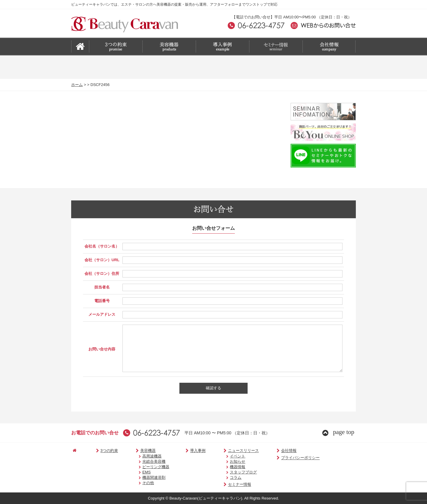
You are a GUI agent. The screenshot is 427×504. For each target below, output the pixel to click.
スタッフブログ (233, 472)
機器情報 (227, 467)
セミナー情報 (227, 485)
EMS (139, 472)
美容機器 (138, 451)
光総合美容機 (146, 461)
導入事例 (188, 451)
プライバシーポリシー (285, 458)
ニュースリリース (231, 451)
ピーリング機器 (148, 467)
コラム (225, 477)
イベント (227, 456)
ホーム (77, 85)
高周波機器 (144, 456)
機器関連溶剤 (146, 477)
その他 (140, 483)
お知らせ (227, 461)
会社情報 (273, 451)
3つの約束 (103, 451)
